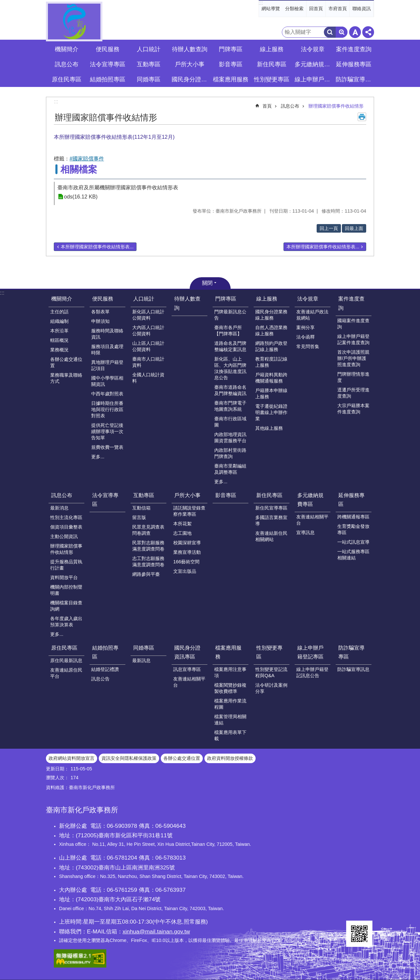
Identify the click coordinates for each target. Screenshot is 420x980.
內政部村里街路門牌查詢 (230, 453)
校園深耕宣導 (187, 543)
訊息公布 (290, 106)
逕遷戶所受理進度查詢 (353, 393)
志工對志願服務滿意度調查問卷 (148, 562)
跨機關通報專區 (353, 517)
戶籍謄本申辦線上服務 (271, 394)
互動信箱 (141, 508)
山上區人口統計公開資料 (148, 346)
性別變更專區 (269, 652)
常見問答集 (308, 346)
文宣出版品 (185, 571)
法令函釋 (305, 337)
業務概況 (59, 350)
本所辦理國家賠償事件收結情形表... (97, 247)
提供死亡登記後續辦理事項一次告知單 (107, 431)
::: (261, 3)
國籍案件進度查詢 (353, 324)
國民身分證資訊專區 (187, 652)
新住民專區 (269, 495)
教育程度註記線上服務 (271, 362)
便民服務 (103, 299)
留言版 (139, 517)
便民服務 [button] (108, 49)
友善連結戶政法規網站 (312, 315)
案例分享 (305, 327)
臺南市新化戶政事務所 (74, 21)
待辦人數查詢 (190, 49)
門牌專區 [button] (231, 49)
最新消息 (59, 508)
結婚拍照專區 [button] (108, 79)
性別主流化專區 (66, 517)
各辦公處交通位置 (66, 362)
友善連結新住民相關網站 (271, 536)
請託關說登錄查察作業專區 (189, 511)
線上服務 (267, 299)
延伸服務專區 (351, 500)
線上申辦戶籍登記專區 (310, 652)
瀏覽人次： (57, 778)
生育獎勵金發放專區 (353, 529)
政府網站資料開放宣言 (72, 758)
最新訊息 (141, 660)
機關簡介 (62, 299)
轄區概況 (59, 340)
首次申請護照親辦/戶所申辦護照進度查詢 (353, 358)
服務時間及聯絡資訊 (107, 334)
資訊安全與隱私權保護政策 (129, 758)
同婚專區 (144, 648)
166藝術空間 (186, 562)
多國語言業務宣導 (271, 521)
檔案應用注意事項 (230, 672)
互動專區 (144, 495)
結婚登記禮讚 (105, 669)
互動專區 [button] (149, 64)
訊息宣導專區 (187, 669)
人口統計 (144, 299)
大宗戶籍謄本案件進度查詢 (353, 409)
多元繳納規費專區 (310, 500)
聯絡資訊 (362, 9)
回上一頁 (329, 228)
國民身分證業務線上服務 (271, 315)
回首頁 (316, 9)
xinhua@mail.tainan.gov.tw (156, 931)
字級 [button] (355, 32)
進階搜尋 (342, 32)
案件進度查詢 (351, 303)
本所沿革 (59, 331)
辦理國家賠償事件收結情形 (336, 106)
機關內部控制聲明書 (66, 590)
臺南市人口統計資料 (148, 362)
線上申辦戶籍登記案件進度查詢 (353, 339)
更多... (98, 457)
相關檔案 (79, 169)
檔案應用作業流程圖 (230, 704)
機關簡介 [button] (67, 49)
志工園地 (182, 533)
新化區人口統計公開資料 (148, 315)
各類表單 (100, 312)
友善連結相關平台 (312, 520)
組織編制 (59, 321)
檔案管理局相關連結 (230, 720)
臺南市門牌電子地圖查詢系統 (230, 406)
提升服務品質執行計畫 (66, 565)
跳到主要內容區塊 (3, 3)
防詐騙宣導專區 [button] (354, 79)
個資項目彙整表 (66, 527)
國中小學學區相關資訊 (107, 381)
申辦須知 (100, 321)
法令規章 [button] (313, 49)
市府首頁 (338, 9)
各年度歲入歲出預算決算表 (66, 622)
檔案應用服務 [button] (231, 79)
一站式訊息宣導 (353, 542)
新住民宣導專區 (271, 508)
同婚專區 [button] (149, 79)
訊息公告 (100, 679)
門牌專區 (226, 299)
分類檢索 (294, 9)
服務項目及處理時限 (107, 350)
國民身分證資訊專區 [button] (190, 79)
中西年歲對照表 (107, 394)
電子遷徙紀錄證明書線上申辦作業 (271, 412)
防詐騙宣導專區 (351, 652)
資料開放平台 (64, 577)
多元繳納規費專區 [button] (313, 64)
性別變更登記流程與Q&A (271, 672)
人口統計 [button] (149, 49)
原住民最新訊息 (66, 660)
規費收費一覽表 (107, 447)
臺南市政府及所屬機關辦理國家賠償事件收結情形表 (118, 188)
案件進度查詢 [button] (354, 49)
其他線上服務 (269, 428)
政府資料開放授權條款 (230, 758)
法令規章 (308, 299)
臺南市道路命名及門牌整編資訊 (230, 390)
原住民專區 (64, 648)
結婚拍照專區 (105, 652)
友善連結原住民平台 (66, 673)
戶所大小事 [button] (190, 64)
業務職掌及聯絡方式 (66, 378)
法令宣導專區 (108, 64)
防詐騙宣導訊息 (353, 669)
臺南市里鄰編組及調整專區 (230, 469)
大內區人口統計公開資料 (148, 331)
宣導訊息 (305, 532)
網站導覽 (271, 9)
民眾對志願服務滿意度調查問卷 (148, 546)
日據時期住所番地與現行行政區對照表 (107, 409)
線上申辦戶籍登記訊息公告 (312, 672)
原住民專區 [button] (67, 79)
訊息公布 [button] (67, 64)
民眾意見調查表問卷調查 (148, 530)
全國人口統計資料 (148, 378)
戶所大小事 (187, 495)
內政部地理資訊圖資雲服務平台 (230, 438)
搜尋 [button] (330, 32)
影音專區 (231, 64)
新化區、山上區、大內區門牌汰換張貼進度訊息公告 (230, 368)
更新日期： (57, 769)
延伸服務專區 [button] (354, 64)
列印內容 (362, 117)
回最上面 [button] (354, 228)
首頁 (267, 106)
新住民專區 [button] (272, 64)
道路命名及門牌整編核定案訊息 (230, 346)
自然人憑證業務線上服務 (271, 331)
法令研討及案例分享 (271, 688)
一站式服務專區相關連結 (353, 555)
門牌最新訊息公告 (230, 315)
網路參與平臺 (146, 574)
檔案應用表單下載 (230, 735)
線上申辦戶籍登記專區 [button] (313, 79)
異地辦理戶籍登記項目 (107, 365)
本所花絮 (182, 524)
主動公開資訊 (64, 536)
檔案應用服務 (228, 652)
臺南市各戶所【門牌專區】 (228, 331)
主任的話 (59, 312)
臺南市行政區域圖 (230, 422)
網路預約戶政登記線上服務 (271, 346)
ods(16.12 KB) (81, 197)
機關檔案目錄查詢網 (66, 606)
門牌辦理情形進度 (353, 377)
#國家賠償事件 (87, 159)
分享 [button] (368, 32)
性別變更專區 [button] (272, 79)
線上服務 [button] (272, 49)
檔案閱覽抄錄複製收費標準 (230, 688)
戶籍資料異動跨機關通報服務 (271, 378)
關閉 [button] (207, 283)
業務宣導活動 (187, 552)
